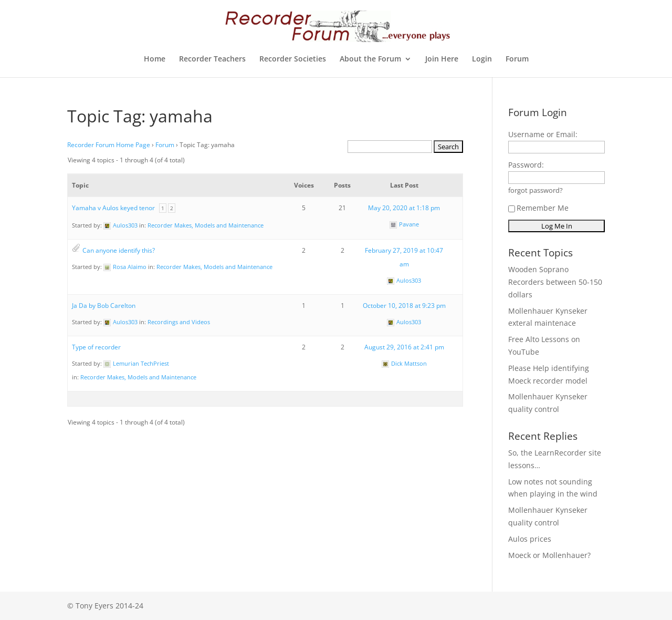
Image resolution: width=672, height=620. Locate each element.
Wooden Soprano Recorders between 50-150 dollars (555, 282)
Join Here (442, 59)
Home (155, 59)
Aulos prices (530, 539)
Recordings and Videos (179, 322)
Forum (517, 59)
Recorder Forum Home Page (109, 145)
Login (482, 59)
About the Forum (370, 59)
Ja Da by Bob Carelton (104, 306)
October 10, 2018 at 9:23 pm (404, 306)
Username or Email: (543, 134)
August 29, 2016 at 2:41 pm (404, 347)
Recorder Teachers (212, 59)
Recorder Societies (293, 59)
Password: (526, 165)
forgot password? (535, 190)
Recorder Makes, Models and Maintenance (206, 225)
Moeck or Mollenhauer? (549, 555)
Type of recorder (96, 347)
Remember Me (538, 208)
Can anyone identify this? (119, 250)
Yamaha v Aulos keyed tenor (113, 208)
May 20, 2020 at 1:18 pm (404, 208)
